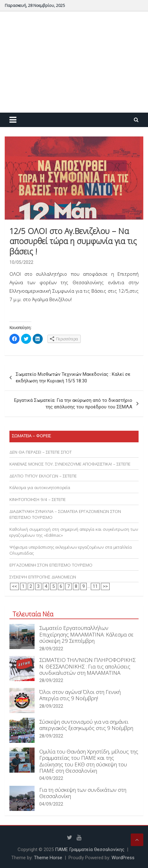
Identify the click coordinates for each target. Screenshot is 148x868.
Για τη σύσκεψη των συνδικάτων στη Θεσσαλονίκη (83, 793)
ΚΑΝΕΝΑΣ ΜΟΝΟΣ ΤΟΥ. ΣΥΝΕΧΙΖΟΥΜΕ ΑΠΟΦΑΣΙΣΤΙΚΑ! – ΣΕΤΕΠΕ (70, 464)
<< (14, 586)
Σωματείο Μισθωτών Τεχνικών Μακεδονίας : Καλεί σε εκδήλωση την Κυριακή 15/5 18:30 (73, 378)
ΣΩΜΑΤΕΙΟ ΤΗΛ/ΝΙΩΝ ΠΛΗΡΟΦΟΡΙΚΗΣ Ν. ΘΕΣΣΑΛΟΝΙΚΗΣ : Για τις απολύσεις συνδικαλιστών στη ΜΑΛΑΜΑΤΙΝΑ (87, 666)
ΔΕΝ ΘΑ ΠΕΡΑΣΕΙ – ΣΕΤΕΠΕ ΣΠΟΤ (41, 452)
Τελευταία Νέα (33, 614)
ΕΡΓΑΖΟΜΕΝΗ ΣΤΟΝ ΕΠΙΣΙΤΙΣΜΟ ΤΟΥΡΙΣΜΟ (51, 565)
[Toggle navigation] (13, 120)
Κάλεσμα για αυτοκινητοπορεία (40, 487)
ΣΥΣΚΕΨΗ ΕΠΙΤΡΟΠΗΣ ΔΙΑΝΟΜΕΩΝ (43, 577)
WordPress (123, 858)
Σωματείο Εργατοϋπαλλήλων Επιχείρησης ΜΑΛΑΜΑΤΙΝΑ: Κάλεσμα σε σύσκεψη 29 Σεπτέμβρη (86, 634)
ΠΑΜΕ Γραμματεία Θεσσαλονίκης (90, 849)
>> (105, 586)
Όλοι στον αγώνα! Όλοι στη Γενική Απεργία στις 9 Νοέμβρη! (80, 695)
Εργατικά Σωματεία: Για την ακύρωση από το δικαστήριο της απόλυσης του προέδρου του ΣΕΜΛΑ (73, 404)
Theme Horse (48, 858)
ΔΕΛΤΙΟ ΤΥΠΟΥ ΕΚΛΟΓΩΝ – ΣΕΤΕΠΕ (43, 476)
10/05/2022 (21, 262)
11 (95, 586)
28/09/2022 (51, 649)
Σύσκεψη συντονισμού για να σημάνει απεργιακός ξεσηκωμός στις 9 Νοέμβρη (86, 725)
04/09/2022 (51, 778)
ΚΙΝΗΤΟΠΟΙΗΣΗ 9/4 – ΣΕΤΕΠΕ (38, 499)
